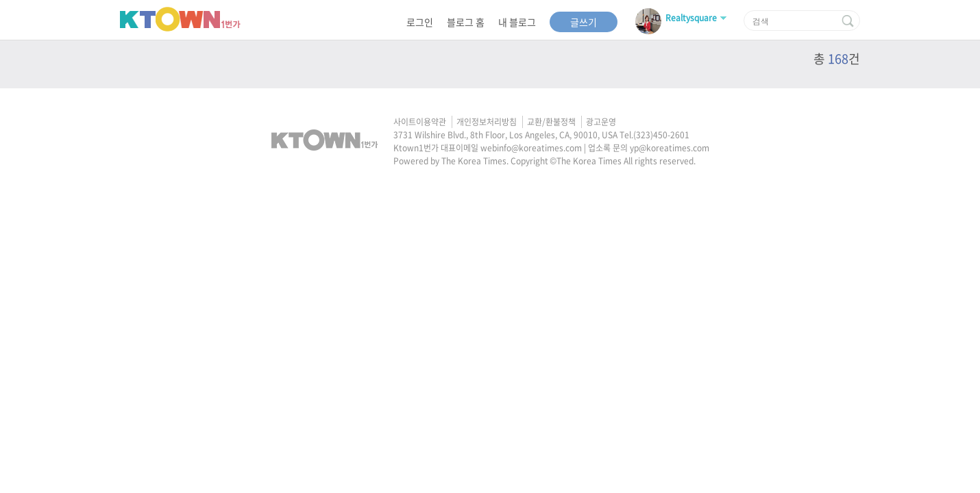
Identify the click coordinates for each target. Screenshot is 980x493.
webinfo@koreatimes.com (531, 148)
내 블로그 (517, 22)
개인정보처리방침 (487, 122)
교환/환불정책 (551, 122)
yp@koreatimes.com (670, 148)
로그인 (420, 22)
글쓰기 (584, 22)
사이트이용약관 (420, 122)
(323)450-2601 (661, 135)
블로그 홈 (466, 22)
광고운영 (601, 122)
